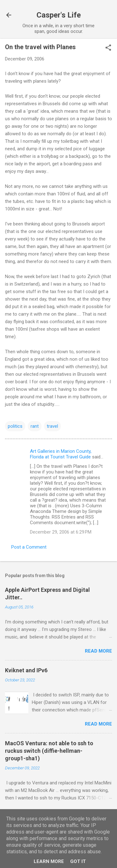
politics (15, 426)
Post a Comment (29, 547)
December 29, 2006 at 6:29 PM (61, 532)
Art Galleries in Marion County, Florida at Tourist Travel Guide (61, 454)
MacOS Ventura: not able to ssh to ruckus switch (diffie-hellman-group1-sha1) (49, 751)
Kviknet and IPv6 (26, 670)
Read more (98, 651)
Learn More (49, 861)
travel (52, 426)
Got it (78, 861)
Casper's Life (59, 15)
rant (35, 426)
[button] (108, 48)
